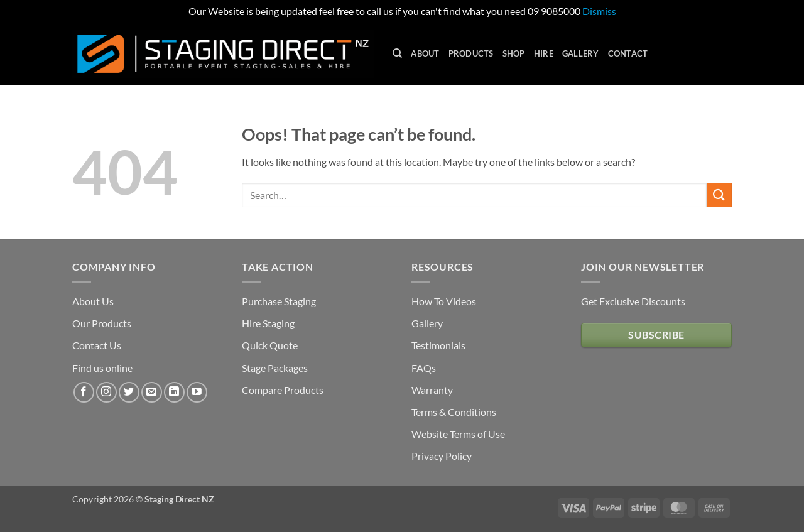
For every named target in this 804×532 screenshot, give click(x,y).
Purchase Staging (279, 301)
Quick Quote (270, 345)
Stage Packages (275, 368)
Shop (514, 53)
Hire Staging (268, 323)
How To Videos (444, 301)
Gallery (581, 53)
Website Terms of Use (458, 434)
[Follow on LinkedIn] (174, 392)
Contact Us (97, 345)
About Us (93, 301)
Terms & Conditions (454, 412)
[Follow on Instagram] (106, 392)
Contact (628, 53)
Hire (544, 53)
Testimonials (438, 345)
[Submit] (719, 195)
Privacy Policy (442, 456)
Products (471, 53)
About (425, 53)
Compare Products (283, 390)
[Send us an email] (152, 392)
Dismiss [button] (599, 11)
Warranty (432, 390)
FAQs (424, 368)
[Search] (397, 53)
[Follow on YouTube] (197, 392)
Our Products (102, 323)
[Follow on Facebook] (84, 392)
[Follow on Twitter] (129, 392)
